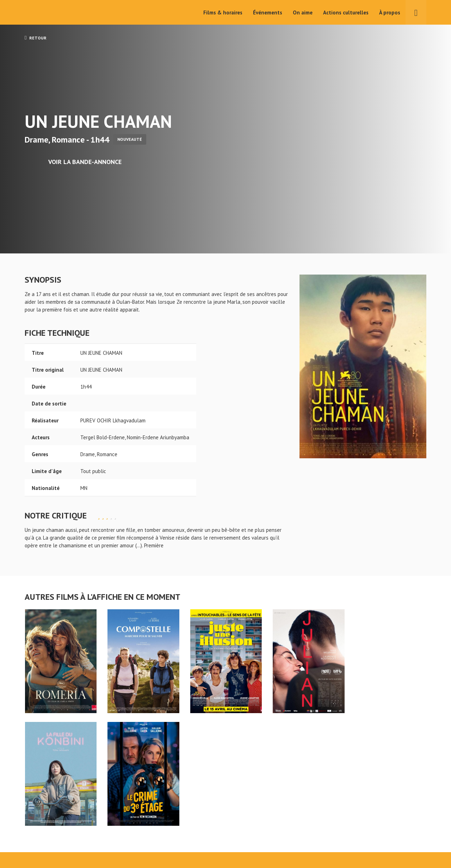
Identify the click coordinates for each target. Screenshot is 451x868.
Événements (268, 12)
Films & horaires (223, 12)
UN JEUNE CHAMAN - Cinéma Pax (43, 808)
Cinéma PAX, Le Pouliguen (251, 840)
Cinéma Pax (46, 12)
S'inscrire (351, 837)
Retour (36, 38)
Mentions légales (44, 843)
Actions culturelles (346, 12)
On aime (303, 12)
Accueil (180, 819)
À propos (390, 12)
